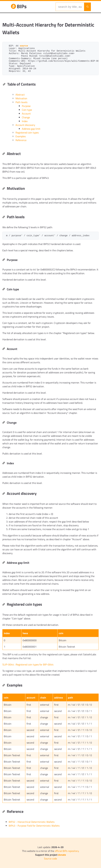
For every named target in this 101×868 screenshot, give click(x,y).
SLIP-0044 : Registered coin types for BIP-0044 (28, 664)
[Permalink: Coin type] (4, 289)
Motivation (21, 98)
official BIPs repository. (67, 851)
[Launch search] (87, 7)
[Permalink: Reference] (4, 812)
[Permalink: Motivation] (4, 189)
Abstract (20, 95)
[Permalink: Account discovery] (4, 494)
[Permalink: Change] (4, 423)
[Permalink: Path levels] (4, 217)
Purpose (26, 106)
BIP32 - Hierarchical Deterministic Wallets (32, 822)
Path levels (21, 102)
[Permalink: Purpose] (4, 260)
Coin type (27, 110)
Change (26, 117)
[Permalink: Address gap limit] (4, 563)
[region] (50, 435)
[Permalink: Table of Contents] (4, 85)
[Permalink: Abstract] (4, 154)
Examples (21, 136)
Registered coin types (27, 133)
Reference (21, 140)
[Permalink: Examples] (4, 686)
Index (25, 121)
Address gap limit (31, 129)
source (24, 46)
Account (26, 114)
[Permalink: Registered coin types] (4, 605)
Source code (50, 859)
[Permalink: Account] (4, 349)
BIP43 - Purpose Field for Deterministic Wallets (34, 826)
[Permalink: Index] (4, 463)
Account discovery (25, 125)
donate (62, 855)
